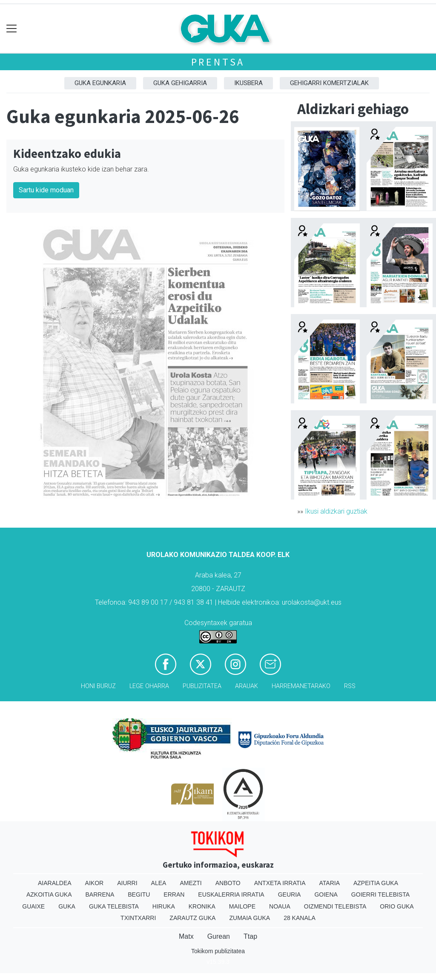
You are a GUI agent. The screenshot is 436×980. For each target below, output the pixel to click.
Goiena (326, 894)
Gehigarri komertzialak (329, 83)
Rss (350, 686)
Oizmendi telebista (335, 906)
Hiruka (164, 906)
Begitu (139, 894)
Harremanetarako (301, 686)
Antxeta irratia (280, 883)
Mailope (242, 906)
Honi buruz (98, 686)
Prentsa (218, 62)
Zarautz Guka (192, 918)
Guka (67, 906)
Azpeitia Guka (376, 883)
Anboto (228, 883)
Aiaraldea (55, 883)
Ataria (329, 883)
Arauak (247, 686)
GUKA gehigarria (180, 83)
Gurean (219, 936)
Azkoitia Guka (49, 894)
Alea (159, 883)
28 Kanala (300, 918)
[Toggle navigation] (12, 29)
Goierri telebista (380, 894)
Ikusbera (248, 83)
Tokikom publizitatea (218, 951)
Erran (174, 894)
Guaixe (33, 906)
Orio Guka (397, 906)
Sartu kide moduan (46, 190)
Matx (186, 936)
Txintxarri (138, 918)
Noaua (280, 906)
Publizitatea (202, 686)
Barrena (100, 894)
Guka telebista (114, 906)
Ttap (250, 936)
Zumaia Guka (250, 918)
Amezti (191, 883)
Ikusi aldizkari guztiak (336, 511)
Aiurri (127, 883)
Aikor (95, 883)
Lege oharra (149, 686)
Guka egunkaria (100, 83)
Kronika (202, 906)
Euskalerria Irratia (231, 894)
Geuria (290, 894)
